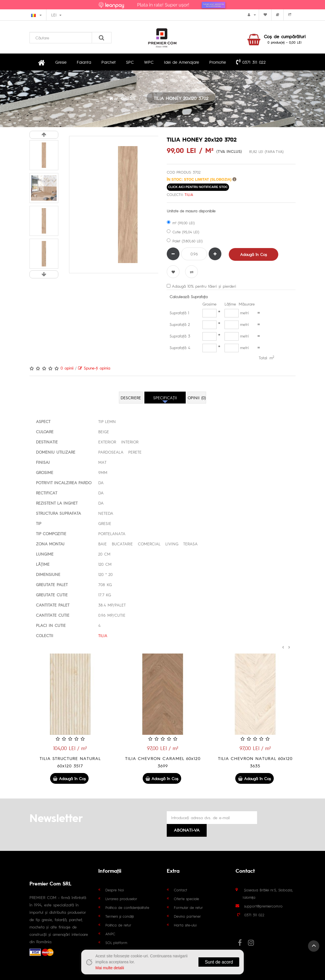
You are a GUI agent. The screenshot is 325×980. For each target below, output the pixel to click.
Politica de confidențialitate (127, 907)
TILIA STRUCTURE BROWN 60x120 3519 (70, 762)
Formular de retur (188, 907)
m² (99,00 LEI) (181, 223)
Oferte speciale (186, 899)
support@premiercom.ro (263, 906)
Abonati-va (187, 830)
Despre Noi (115, 890)
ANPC (110, 934)
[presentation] (283, 646)
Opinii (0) (197, 398)
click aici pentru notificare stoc (198, 187)
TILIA (189, 194)
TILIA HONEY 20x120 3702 (181, 98)
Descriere (131, 398)
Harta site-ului (185, 925)
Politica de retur (118, 925)
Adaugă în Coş (254, 254)
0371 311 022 (251, 62)
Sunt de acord (219, 962)
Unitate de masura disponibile (191, 211)
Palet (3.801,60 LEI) (185, 241)
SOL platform (116, 942)
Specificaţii (165, 398)
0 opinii (67, 368)
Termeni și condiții (120, 916)
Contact (180, 890)
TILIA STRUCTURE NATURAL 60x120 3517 (162, 762)
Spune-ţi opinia (94, 368)
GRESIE (128, 98)
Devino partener (187, 916)
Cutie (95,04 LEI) (183, 232)
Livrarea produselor (121, 899)
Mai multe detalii (110, 968)
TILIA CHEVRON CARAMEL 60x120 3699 (255, 762)
